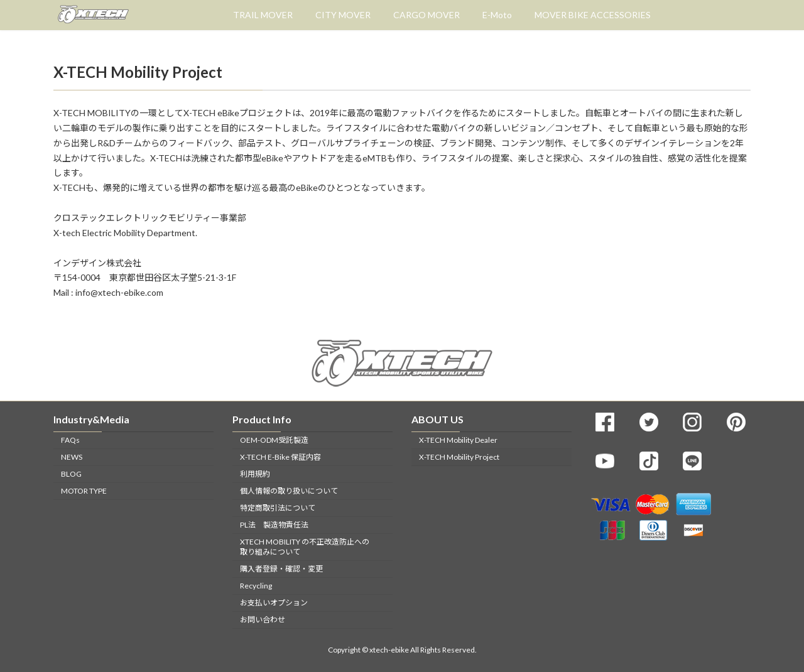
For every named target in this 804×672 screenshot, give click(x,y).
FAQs (70, 440)
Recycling (256, 586)
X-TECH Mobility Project (459, 457)
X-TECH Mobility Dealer (458, 440)
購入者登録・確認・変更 (281, 569)
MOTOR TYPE (84, 491)
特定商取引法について (278, 508)
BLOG (71, 474)
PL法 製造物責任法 (274, 525)
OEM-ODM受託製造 (274, 440)
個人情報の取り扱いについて (289, 491)
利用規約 (255, 474)
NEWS (72, 457)
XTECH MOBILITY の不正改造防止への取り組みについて (305, 547)
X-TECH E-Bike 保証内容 (280, 457)
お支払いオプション (274, 603)
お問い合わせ (263, 620)
